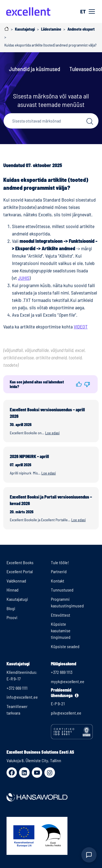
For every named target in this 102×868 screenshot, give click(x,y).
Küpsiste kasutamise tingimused (61, 630)
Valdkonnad (16, 581)
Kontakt (58, 581)
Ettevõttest (61, 615)
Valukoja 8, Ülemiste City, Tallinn (34, 760)
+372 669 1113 (62, 672)
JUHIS (24, 278)
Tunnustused (62, 590)
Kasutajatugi (17, 599)
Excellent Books (20, 562)
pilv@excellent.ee (66, 713)
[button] (79, 384)
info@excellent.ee (22, 697)
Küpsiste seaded (65, 646)
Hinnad (13, 590)
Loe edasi (52, 433)
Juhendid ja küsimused (35, 69)
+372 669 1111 (17, 688)
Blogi (11, 608)
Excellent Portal (20, 571)
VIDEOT (81, 327)
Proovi (12, 617)
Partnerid (59, 571)
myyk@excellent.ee (68, 681)
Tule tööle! (60, 562)
